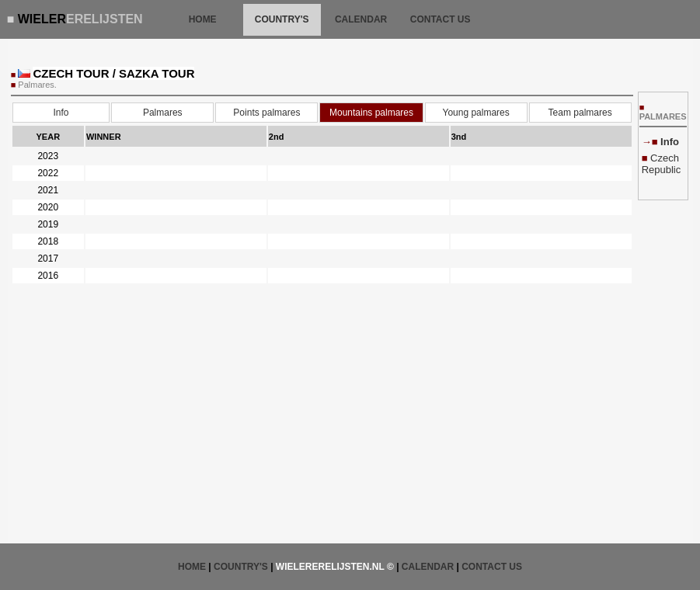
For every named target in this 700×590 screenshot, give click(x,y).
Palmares (163, 113)
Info (61, 113)
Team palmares (580, 113)
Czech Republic (662, 164)
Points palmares (266, 113)
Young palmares (475, 113)
